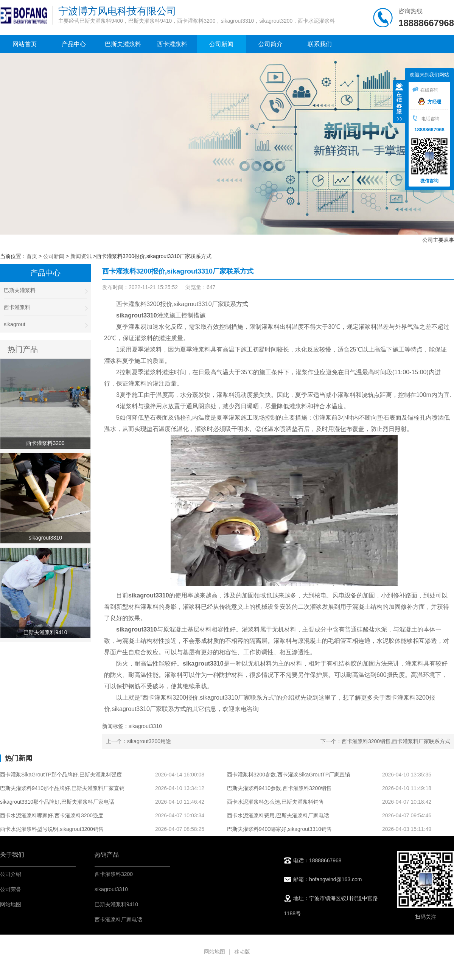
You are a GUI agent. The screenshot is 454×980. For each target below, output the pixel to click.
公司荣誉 (11, 889)
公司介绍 (11, 874)
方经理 (430, 102)
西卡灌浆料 (172, 44)
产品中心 (74, 44)
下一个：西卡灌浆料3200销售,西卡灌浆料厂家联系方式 (385, 741)
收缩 (399, 103)
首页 (32, 256)
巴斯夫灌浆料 (123, 44)
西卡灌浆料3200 (114, 874)
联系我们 (320, 44)
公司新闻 (221, 44)
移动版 (242, 952)
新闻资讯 (81, 256)
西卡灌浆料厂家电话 (118, 919)
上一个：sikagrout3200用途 (138, 741)
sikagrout (45, 324)
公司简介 (271, 44)
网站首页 (25, 44)
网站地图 (11, 904)
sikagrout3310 (111, 889)
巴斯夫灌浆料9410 (116, 904)
